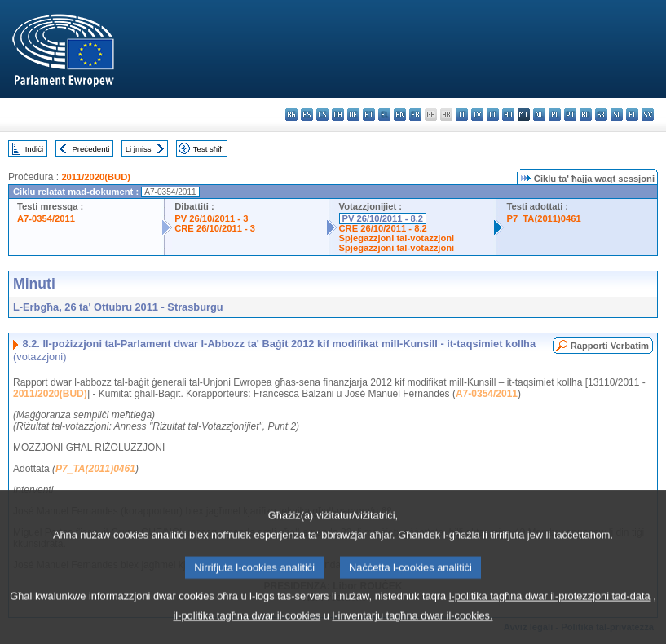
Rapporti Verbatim (610, 346)
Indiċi (34, 149)
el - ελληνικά (384, 115)
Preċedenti (90, 149)
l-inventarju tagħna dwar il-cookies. (412, 625)
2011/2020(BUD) (96, 177)
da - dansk (338, 115)
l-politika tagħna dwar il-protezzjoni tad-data (550, 605)
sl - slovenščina (617, 115)
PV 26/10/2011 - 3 (211, 218)
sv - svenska (648, 115)
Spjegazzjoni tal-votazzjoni (397, 238)
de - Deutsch (353, 115)
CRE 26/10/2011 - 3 (215, 228)
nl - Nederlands (539, 115)
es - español (307, 115)
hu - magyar (508, 115)
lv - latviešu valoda (477, 115)
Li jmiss (139, 149)
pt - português (570, 115)
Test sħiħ (209, 149)
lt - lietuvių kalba (493, 115)
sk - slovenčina (601, 115)
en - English (400, 115)
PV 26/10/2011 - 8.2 (383, 218)
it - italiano (462, 115)
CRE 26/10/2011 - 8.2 (383, 228)
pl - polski (555, 115)
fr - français (415, 115)
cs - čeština (322, 115)
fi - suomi (632, 115)
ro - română (586, 115)
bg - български (291, 115)
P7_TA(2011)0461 (543, 218)
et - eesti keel (369, 115)
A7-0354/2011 (46, 218)
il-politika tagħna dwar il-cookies (247, 625)
